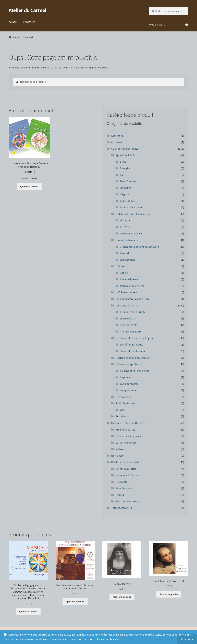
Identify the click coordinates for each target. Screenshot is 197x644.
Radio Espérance (125, 403)
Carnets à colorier (126, 469)
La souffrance (128, 260)
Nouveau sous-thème (132, 286)
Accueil (13, 22)
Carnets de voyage (126, 443)
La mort (125, 253)
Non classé (117, 456)
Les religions (127, 201)
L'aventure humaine (127, 240)
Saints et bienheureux (128, 501)
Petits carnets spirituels (125, 462)
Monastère (29, 22)
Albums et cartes (125, 430)
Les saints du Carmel (127, 305)
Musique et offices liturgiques (132, 358)
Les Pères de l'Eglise (132, 344)
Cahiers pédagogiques (128, 436)
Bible (123, 162)
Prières (120, 495)
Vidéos (119, 449)
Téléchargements (121, 508)
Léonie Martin (128, 318)
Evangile (125, 168)
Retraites (121, 416)
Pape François (124, 488)
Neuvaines (121, 482)
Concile (124, 273)
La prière (125, 377)
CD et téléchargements (125, 149)
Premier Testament (131, 207)
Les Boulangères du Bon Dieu (132, 299)
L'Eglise (124, 194)
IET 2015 (125, 220)
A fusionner (118, 136)
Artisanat (117, 142)
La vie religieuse (129, 279)
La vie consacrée (129, 384)
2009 (123, 410)
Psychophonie (124, 397)
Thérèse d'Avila (129, 325)
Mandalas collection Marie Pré (129, 423)
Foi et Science (128, 181)
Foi (122, 175)
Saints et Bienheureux (133, 351)
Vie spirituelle (128, 390)
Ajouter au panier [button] (29, 186)
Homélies (126, 188)
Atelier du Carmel (27, 10)
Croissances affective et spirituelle (140, 247)
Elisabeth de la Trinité (133, 312)
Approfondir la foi (126, 155)
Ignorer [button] (189, 639)
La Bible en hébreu (126, 292)
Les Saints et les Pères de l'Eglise (135, 338)
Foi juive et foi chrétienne (135, 371)
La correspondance (131, 233)
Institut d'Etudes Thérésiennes (133, 214)
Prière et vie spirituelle (129, 364)
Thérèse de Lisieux (130, 331)
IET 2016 (125, 227)
